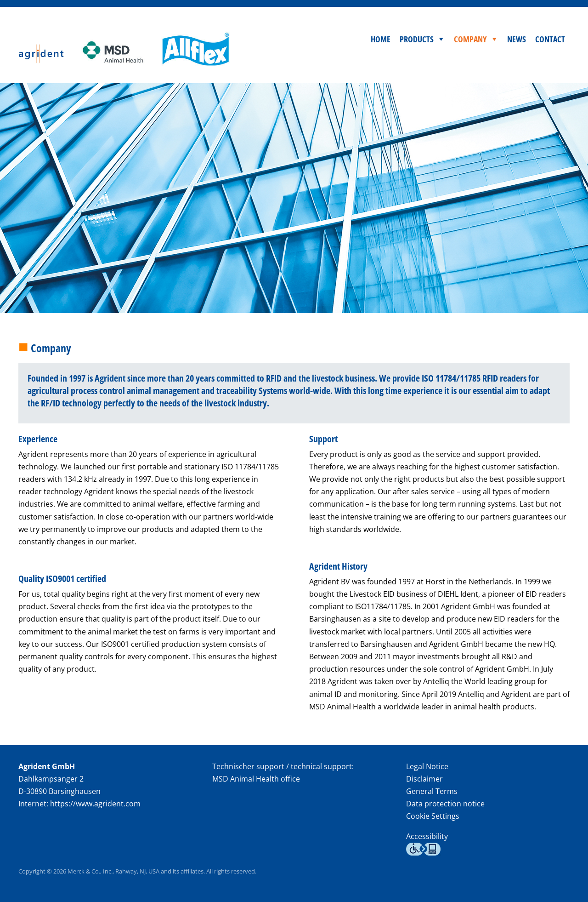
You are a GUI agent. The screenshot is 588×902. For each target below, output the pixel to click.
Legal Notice (427, 766)
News (517, 39)
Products (417, 39)
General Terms (432, 791)
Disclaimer (424, 779)
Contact (550, 39)
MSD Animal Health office (256, 779)
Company (470, 39)
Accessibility (427, 836)
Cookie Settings (433, 816)
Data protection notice (445, 804)
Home (381, 39)
